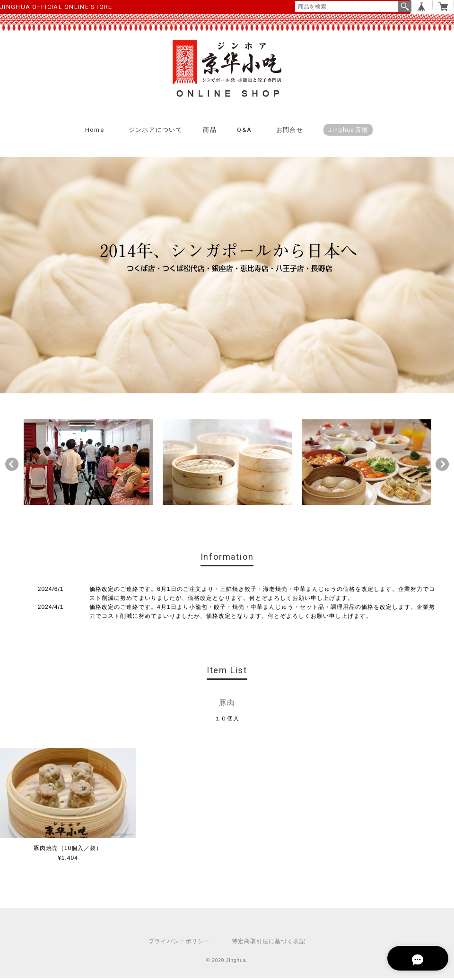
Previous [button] (12, 466)
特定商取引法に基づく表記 (269, 943)
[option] (88, 464)
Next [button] (442, 466)
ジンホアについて (156, 132)
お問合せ (290, 132)
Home (95, 132)
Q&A (244, 132)
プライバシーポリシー (179, 943)
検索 (405, 7)
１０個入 (227, 720)
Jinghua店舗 (348, 132)
